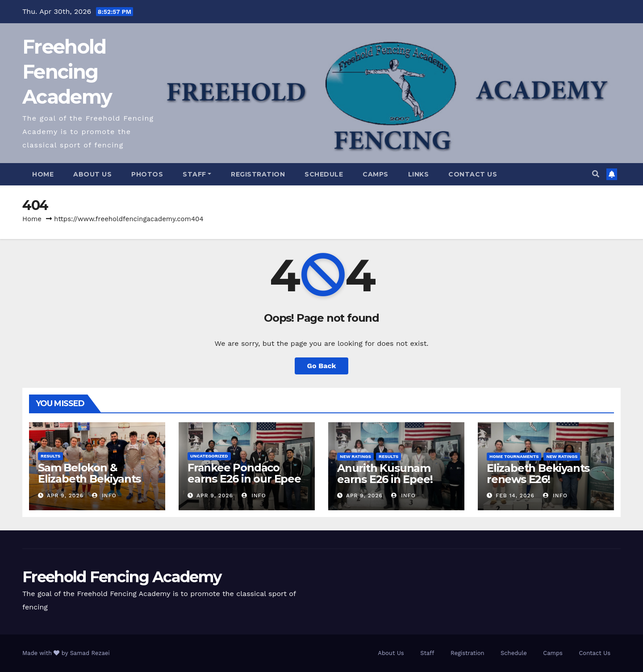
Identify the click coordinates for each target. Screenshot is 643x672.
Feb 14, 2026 (515, 496)
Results (50, 456)
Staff (197, 174)
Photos (147, 174)
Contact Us (473, 174)
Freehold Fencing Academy (67, 72)
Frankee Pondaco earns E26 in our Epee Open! (244, 479)
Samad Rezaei (90, 653)
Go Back (322, 366)
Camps (376, 174)
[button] (596, 174)
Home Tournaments (514, 456)
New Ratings (355, 456)
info (104, 496)
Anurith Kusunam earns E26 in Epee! (385, 474)
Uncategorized (209, 456)
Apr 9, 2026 (65, 496)
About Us (92, 174)
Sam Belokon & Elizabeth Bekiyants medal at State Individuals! (89, 484)
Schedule (324, 174)
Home (43, 174)
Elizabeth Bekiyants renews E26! (538, 474)
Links (419, 174)
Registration (258, 174)
